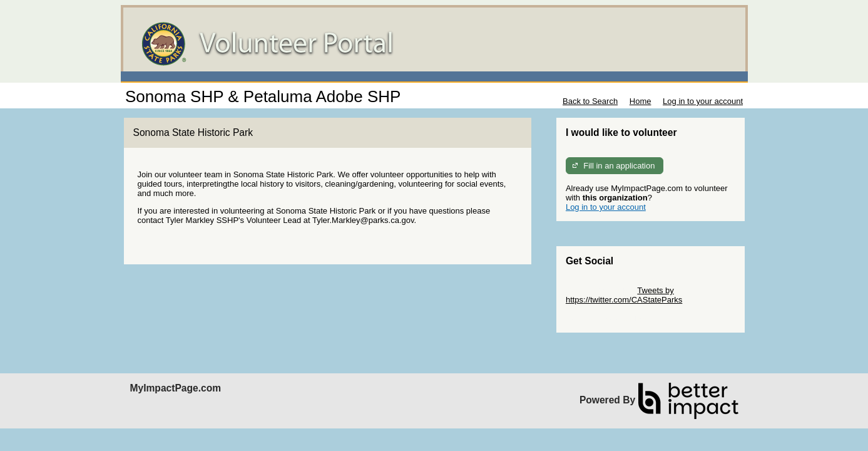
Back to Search (590, 101)
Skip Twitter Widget (600, 290)
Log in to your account (703, 101)
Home (641, 101)
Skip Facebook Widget (606, 319)
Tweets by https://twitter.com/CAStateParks (624, 295)
